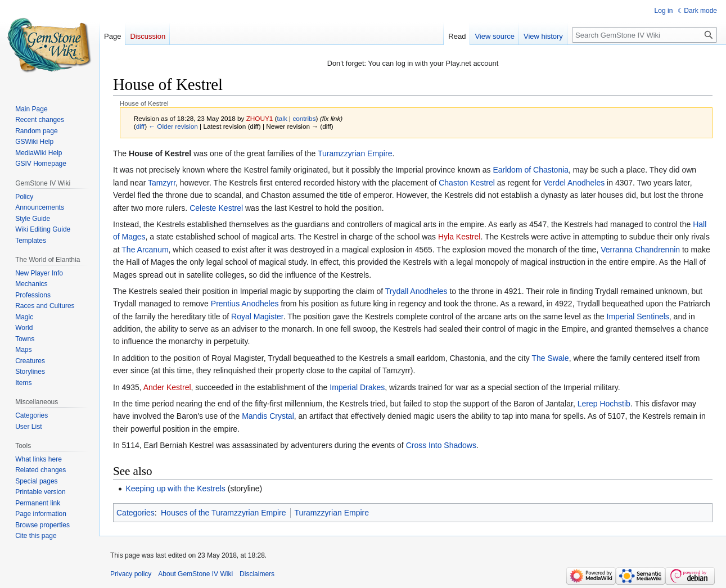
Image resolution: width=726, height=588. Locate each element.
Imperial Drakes (357, 387)
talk (282, 118)
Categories (136, 513)
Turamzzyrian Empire (355, 153)
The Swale (551, 358)
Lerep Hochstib (604, 404)
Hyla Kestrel (459, 237)
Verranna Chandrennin (640, 250)
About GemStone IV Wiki (195, 574)
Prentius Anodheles (245, 304)
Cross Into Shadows (441, 445)
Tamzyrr (162, 183)
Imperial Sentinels (638, 316)
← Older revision (173, 126)
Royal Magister (257, 316)
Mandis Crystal (268, 416)
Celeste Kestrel (216, 208)
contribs (304, 118)
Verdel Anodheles (574, 183)
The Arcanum (145, 250)
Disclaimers (257, 574)
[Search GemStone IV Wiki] (644, 35)
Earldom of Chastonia (531, 170)
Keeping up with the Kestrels (175, 489)
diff (140, 126)
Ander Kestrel (167, 387)
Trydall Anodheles (416, 291)
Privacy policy (131, 574)
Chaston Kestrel (467, 183)
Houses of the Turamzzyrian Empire (224, 513)
